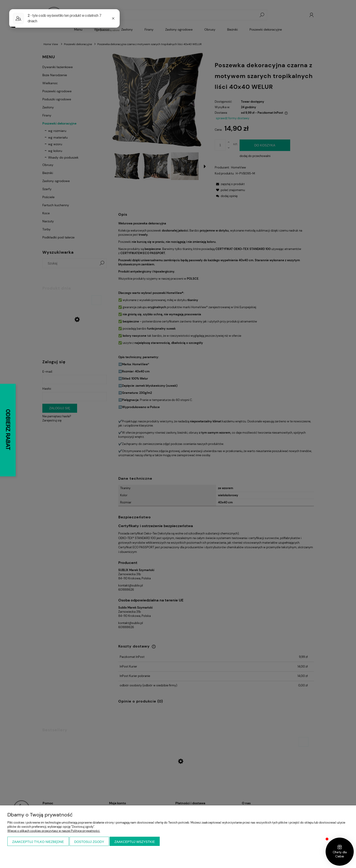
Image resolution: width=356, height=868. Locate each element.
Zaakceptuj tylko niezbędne (38, 842)
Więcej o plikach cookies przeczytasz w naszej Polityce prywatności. (54, 831)
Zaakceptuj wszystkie (135, 842)
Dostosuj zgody (89, 842)
